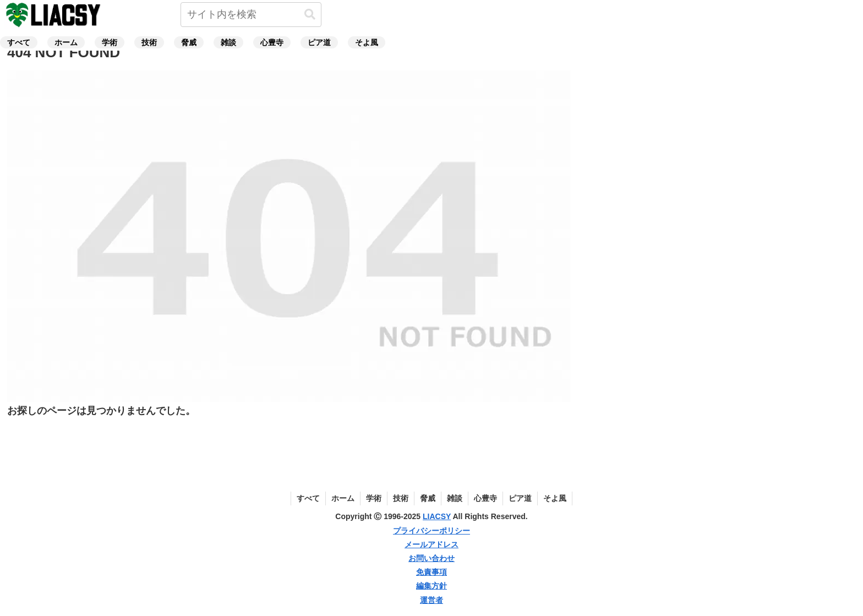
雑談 (455, 498)
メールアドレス (431, 544)
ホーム (343, 498)
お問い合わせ (431, 558)
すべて (308, 498)
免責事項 (431, 572)
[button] (310, 15)
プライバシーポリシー (431, 531)
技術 (401, 498)
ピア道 (520, 498)
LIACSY (437, 516)
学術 (374, 498)
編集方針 (431, 586)
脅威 (428, 498)
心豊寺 (485, 498)
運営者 (431, 600)
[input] (251, 15)
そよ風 (555, 498)
